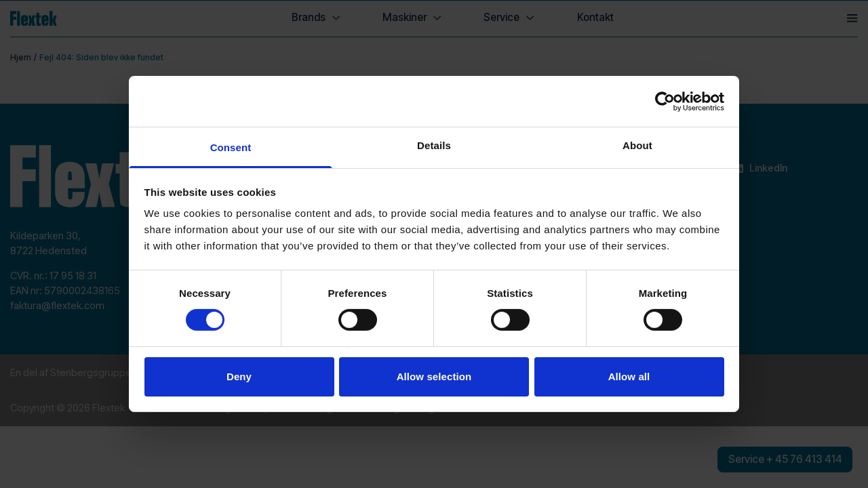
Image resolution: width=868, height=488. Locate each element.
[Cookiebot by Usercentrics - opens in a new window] (665, 101)
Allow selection (434, 377)
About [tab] (637, 145)
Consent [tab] (231, 147)
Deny (239, 377)
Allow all (629, 377)
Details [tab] (434, 145)
